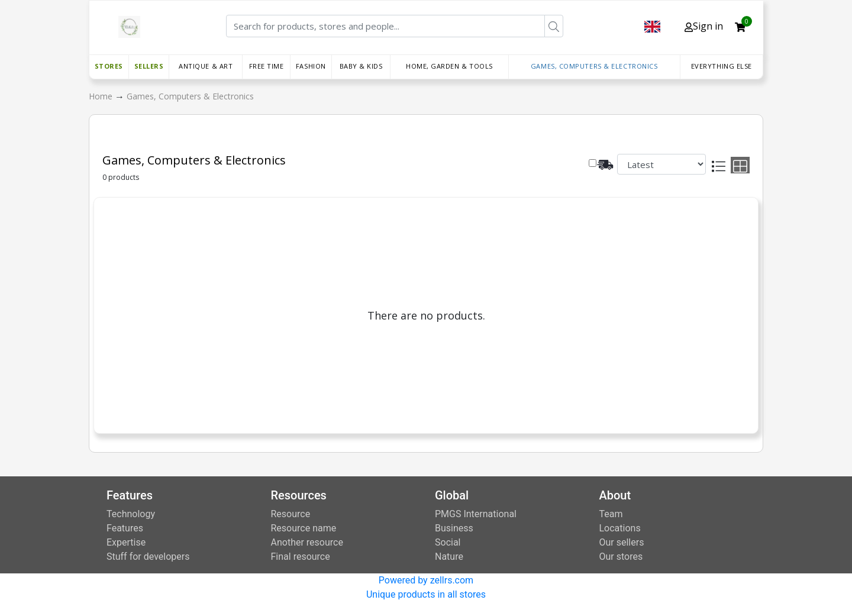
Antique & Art (206, 66)
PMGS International (476, 514)
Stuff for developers (148, 557)
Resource (291, 514)
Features (125, 528)
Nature (449, 557)
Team (611, 514)
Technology (131, 514)
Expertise (126, 542)
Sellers (149, 66)
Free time (267, 66)
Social (448, 542)
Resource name (304, 528)
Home (102, 96)
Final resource (301, 557)
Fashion (311, 66)
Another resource (307, 542)
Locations (620, 528)
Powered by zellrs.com (426, 580)
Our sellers (622, 542)
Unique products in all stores (426, 594)
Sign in (704, 26)
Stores (109, 66)
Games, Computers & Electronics (594, 66)
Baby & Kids (361, 66)
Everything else (722, 66)
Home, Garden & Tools (449, 66)
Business (454, 528)
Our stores (621, 557)
